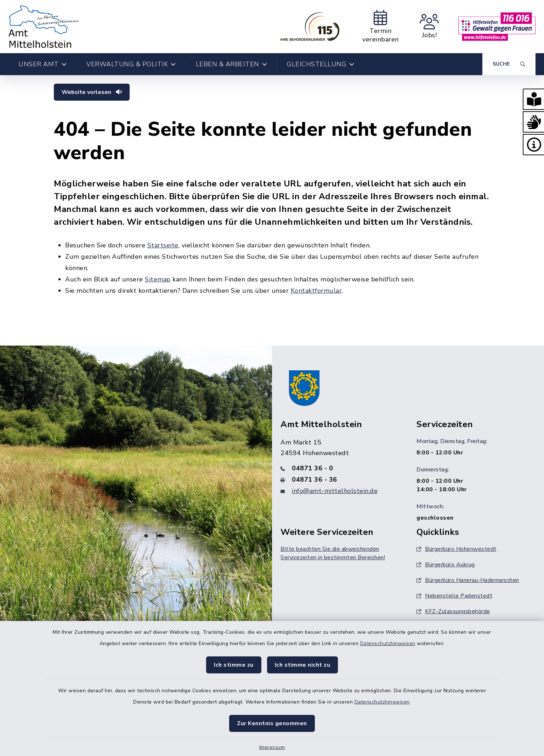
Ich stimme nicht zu (303, 665)
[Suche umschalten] (509, 64)
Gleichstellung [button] (321, 64)
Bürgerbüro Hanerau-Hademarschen (468, 580)
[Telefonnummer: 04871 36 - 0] (340, 468)
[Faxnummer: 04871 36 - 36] (340, 480)
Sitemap (158, 279)
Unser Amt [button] (42, 64)
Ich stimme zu (234, 665)
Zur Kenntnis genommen (272, 723)
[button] (533, 99)
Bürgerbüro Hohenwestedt (457, 549)
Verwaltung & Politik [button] (131, 64)
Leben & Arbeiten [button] (232, 64)
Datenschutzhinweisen (388, 643)
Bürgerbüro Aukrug (446, 565)
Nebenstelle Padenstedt (454, 596)
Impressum (272, 747)
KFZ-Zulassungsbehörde (453, 611)
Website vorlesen (92, 92)
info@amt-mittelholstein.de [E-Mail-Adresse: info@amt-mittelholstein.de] (335, 491)
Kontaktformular (316, 291)
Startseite (163, 245)
